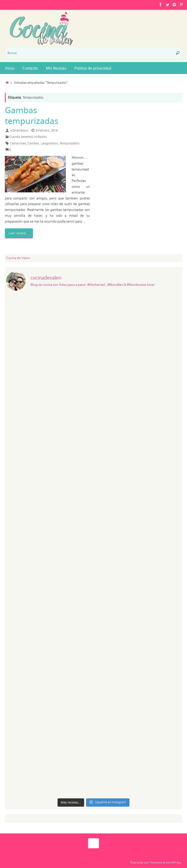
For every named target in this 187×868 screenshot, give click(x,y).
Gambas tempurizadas (32, 115)
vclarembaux (19, 131)
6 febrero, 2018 (47, 131)
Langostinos (49, 143)
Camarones (18, 143)
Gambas (33, 143)
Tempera (156, 863)
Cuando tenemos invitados (28, 137)
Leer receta (20, 233)
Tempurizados (69, 143)
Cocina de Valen (18, 258)
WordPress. (174, 863)
